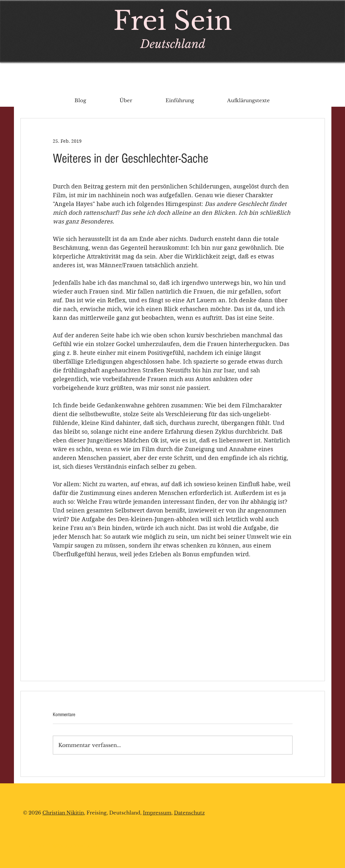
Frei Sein (173, 21)
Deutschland (173, 44)
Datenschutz (189, 813)
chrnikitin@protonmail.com (64, 845)
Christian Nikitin (63, 813)
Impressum (157, 813)
